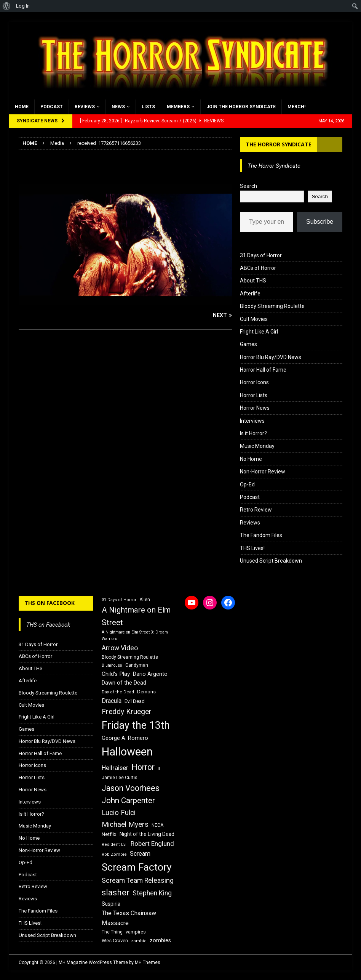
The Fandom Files (261, 535)
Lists (148, 107)
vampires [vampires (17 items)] (136, 932)
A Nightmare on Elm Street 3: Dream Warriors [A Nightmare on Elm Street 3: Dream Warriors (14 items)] (135, 635)
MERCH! (296, 107)
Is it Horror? (253, 433)
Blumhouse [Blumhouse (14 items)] (112, 665)
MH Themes (148, 962)
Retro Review (256, 510)
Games (248, 344)
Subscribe (320, 222)
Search (248, 186)
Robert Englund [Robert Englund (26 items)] (152, 844)
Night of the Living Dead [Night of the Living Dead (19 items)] (147, 834)
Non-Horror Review (263, 472)
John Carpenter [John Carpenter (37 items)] (128, 800)
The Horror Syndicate (279, 144)
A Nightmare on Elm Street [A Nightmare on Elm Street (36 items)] (136, 616)
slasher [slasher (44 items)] (116, 893)
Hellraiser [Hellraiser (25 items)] (115, 768)
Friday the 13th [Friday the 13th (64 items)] (136, 725)
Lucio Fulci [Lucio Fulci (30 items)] (119, 813)
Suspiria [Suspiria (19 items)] (111, 904)
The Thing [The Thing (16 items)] (112, 932)
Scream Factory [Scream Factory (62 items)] (137, 867)
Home (22, 107)
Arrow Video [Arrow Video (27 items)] (120, 648)
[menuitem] (7, 6)
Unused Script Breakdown (271, 561)
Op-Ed (247, 484)
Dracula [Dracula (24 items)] (112, 701)
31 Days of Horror (261, 255)
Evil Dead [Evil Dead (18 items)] (135, 701)
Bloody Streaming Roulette (272, 306)
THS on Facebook (50, 603)
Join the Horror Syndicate (241, 107)
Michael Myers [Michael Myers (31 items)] (125, 824)
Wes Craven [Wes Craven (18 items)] (115, 941)
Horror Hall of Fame (263, 370)
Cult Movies (254, 319)
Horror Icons (254, 382)
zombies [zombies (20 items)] (160, 940)
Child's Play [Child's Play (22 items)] (116, 674)
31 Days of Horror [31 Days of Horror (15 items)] (119, 600)
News (118, 107)
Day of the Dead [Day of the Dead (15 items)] (118, 692)
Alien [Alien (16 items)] (145, 600)
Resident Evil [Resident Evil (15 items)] (115, 844)
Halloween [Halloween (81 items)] (127, 752)
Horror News (255, 408)
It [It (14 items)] (159, 769)
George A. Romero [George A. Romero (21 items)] (125, 738)
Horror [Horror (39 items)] (143, 767)
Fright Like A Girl (259, 332)
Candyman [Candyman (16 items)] (137, 665)
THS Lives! (252, 548)
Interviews (252, 421)
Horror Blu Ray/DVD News (271, 357)
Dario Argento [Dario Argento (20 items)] (150, 674)
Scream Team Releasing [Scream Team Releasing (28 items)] (138, 880)
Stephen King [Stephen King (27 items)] (152, 893)
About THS (253, 281)
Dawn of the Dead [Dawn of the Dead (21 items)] (124, 683)
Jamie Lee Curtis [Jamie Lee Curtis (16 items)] (120, 778)
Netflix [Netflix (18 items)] (109, 834)
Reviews (85, 107)
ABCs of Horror (258, 268)
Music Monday (257, 446)
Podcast (52, 107)
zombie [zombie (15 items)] (139, 941)
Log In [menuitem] (23, 6)
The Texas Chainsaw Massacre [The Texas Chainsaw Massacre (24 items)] (129, 918)
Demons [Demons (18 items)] (146, 692)
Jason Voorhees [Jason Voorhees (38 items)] (131, 788)
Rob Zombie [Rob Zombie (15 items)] (114, 854)
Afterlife (250, 294)
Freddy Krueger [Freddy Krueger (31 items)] (127, 711)
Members (178, 107)
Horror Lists (254, 395)
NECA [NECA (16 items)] (157, 825)
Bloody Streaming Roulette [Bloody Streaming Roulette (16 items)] (130, 657)
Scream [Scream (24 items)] (140, 854)
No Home (251, 459)
